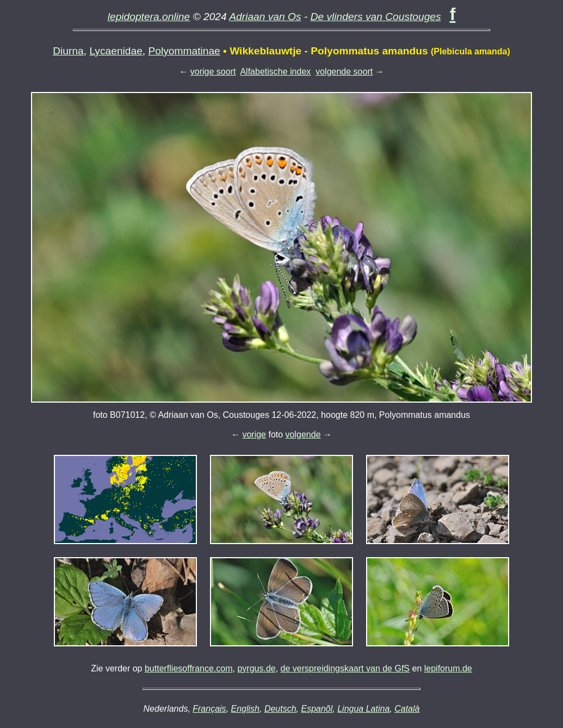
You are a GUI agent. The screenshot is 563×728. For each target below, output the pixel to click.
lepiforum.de (448, 668)
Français (209, 709)
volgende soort (344, 72)
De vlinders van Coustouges (376, 17)
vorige (254, 434)
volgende (303, 434)
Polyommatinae (184, 51)
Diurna (68, 51)
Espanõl (317, 709)
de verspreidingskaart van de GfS (345, 668)
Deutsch (280, 709)
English (245, 709)
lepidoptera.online (149, 17)
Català (407, 709)
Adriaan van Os (265, 17)
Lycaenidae (116, 51)
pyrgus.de (256, 668)
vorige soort (213, 72)
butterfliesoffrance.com (189, 668)
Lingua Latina (363, 709)
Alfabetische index (275, 72)
